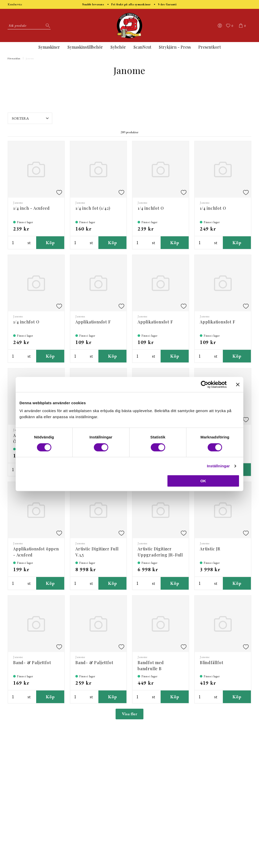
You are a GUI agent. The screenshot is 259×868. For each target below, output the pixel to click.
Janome (30, 58)
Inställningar (218, 466)
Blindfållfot (212, 662)
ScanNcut (142, 47)
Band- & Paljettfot (32, 662)
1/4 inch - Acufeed (31, 208)
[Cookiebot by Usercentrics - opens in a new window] (204, 384)
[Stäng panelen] (238, 384)
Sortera (31, 118)
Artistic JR (210, 549)
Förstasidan (14, 58)
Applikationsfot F (93, 322)
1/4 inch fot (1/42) (93, 208)
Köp (50, 243)
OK (203, 481)
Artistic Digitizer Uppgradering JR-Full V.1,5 (160, 555)
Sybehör (118, 47)
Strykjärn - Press (175, 47)
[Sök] (47, 26)
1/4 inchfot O (151, 208)
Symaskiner (49, 47)
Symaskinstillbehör (85, 47)
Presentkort (210, 47)
